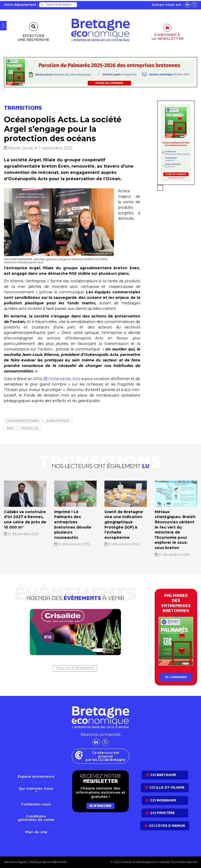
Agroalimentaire (58, 421)
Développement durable (23, 421)
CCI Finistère (163, 813)
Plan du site (36, 832)
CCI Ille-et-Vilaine (167, 787)
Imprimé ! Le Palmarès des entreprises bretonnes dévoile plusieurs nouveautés (73, 525)
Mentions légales (16, 862)
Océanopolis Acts (64, 379)
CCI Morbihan (163, 800)
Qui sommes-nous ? (36, 790)
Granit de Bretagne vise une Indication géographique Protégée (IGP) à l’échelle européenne (124, 525)
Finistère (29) (30, 428)
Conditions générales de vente (36, 818)
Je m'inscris (100, 806)
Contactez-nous (36, 804)
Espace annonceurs (36, 776)
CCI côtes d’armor (167, 826)
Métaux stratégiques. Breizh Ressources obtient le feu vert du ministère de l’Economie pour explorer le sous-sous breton (175, 530)
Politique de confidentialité (48, 862)
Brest (10, 428)
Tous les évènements (75, 668)
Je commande (176, 677)
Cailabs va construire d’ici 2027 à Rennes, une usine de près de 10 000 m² (25, 520)
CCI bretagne (163, 775)
